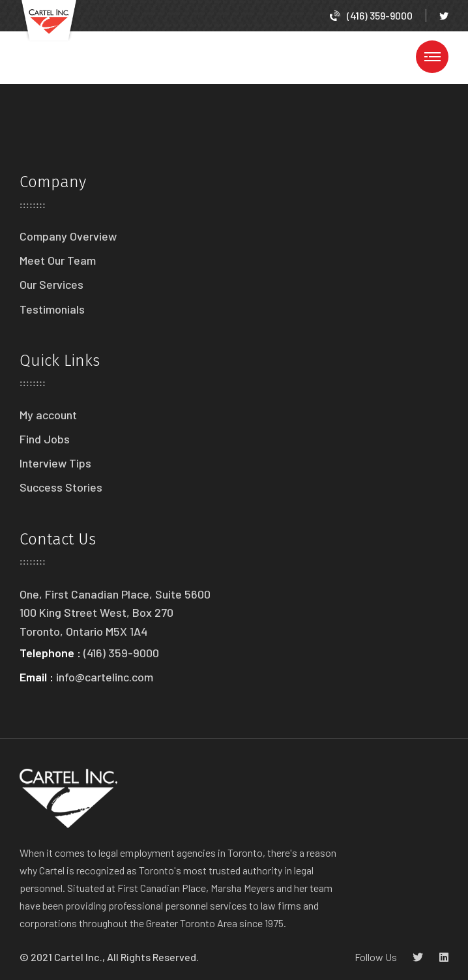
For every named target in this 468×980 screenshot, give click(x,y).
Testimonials (52, 309)
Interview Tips (55, 463)
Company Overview (68, 236)
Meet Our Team (58, 260)
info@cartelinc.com (105, 677)
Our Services (51, 284)
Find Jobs (45, 439)
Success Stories (61, 487)
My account (48, 415)
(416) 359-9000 (371, 15)
